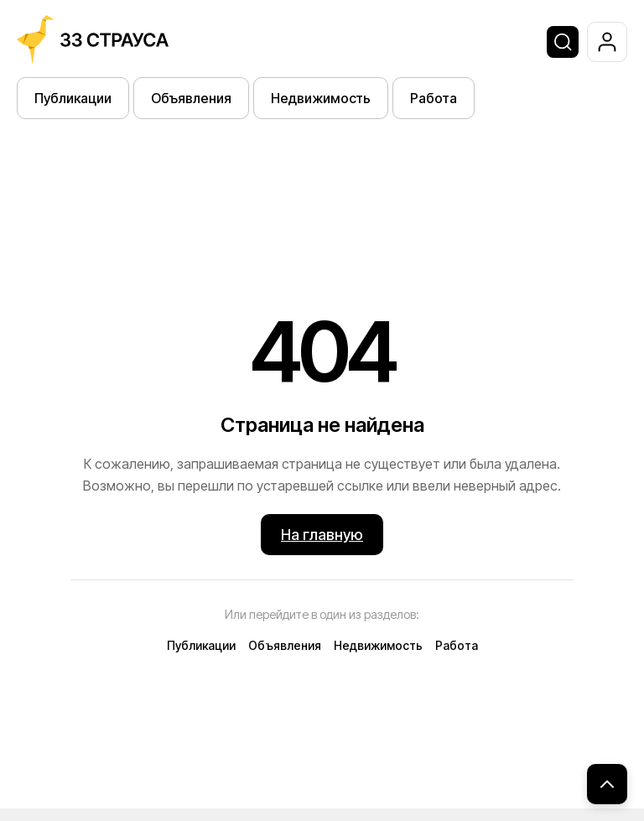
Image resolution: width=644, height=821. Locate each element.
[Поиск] (563, 42)
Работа (434, 98)
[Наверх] (607, 784)
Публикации (73, 98)
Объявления (191, 98)
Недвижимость (321, 98)
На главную (322, 535)
